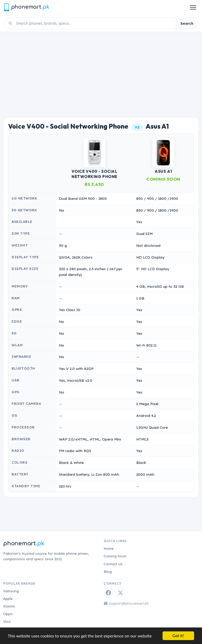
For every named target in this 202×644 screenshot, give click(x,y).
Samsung (11, 591)
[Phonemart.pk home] (27, 7)
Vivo (7, 621)
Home (109, 548)
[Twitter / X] (120, 593)
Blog (108, 572)
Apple (8, 599)
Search (187, 23)
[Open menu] (193, 7)
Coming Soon (115, 556)
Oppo (8, 614)
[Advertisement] (101, 71)
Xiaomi (9, 606)
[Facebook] (108, 593)
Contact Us (113, 564)
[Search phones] (94, 23)
